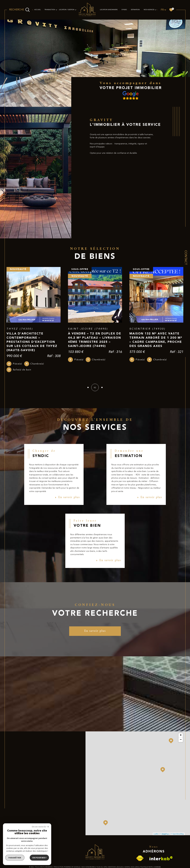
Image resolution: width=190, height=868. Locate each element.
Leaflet (156, 815)
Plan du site (102, 848)
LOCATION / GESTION (67, 10)
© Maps (165, 815)
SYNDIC (124, 10)
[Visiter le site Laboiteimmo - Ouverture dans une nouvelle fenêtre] (95, 860)
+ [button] (181, 717)
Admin (127, 848)
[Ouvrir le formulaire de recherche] (20, 10)
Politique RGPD (146, 848)
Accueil (37, 10)
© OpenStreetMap (177, 815)
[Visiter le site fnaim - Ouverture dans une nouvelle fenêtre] (140, 840)
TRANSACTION (50, 10)
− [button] (181, 721)
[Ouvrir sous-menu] (56, 10)
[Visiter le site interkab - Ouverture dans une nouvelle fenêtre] (161, 840)
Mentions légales (115, 848)
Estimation (135, 10)
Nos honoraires (88, 848)
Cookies (157, 848)
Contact (186, 258)
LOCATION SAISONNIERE (109, 10)
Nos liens (135, 848)
